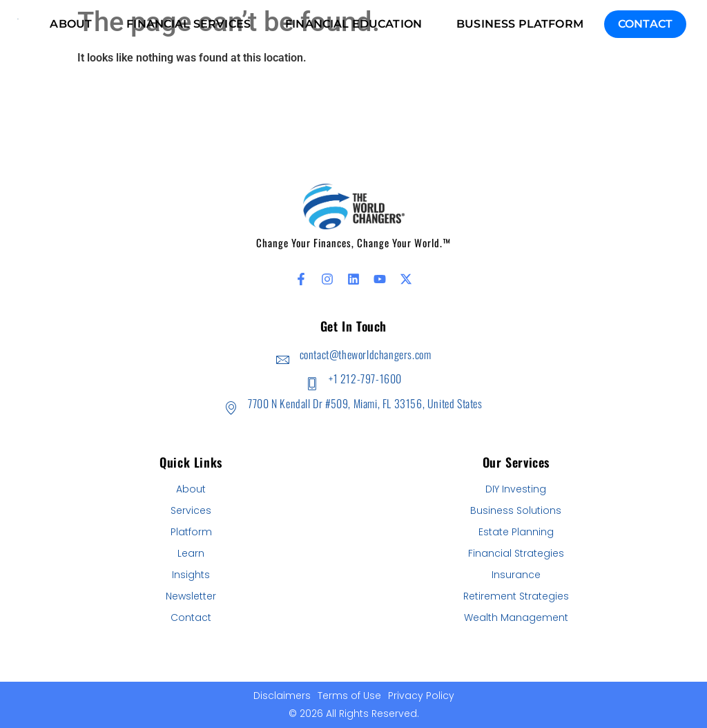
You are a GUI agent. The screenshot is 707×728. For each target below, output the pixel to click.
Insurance (516, 575)
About (191, 489)
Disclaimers (282, 696)
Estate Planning (516, 532)
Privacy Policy (421, 696)
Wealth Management (516, 617)
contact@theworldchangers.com (366, 354)
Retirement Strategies (516, 596)
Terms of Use (349, 696)
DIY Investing (516, 489)
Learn (191, 553)
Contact (645, 24)
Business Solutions (516, 510)
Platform (191, 532)
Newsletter (191, 596)
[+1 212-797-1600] (312, 384)
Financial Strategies (516, 553)
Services (191, 510)
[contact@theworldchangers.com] (283, 360)
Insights (191, 575)
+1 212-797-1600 (365, 379)
